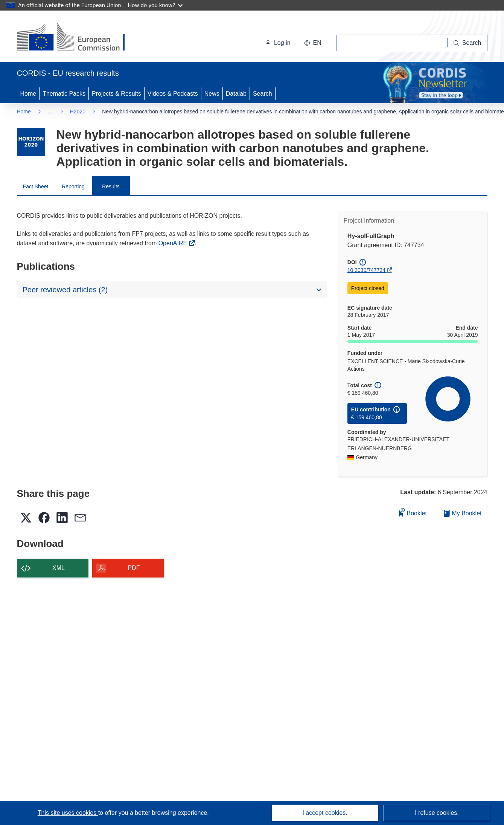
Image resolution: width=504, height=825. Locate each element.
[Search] (467, 43)
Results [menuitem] (111, 186)
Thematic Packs (64, 94)
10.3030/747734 (366, 270)
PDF (134, 568)
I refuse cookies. (437, 813)
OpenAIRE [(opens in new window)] (174, 243)
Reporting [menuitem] (73, 186)
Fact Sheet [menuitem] (36, 186)
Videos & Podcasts (173, 94)
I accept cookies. (325, 813)
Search (263, 94)
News (212, 94)
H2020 (78, 112)
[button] (313, 43)
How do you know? (155, 5)
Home (28, 94)
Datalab (236, 94)
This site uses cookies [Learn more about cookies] (68, 813)
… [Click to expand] (50, 111)
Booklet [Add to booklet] (413, 512)
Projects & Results (116, 94)
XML (59, 568)
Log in (278, 43)
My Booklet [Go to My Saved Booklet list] (463, 513)
